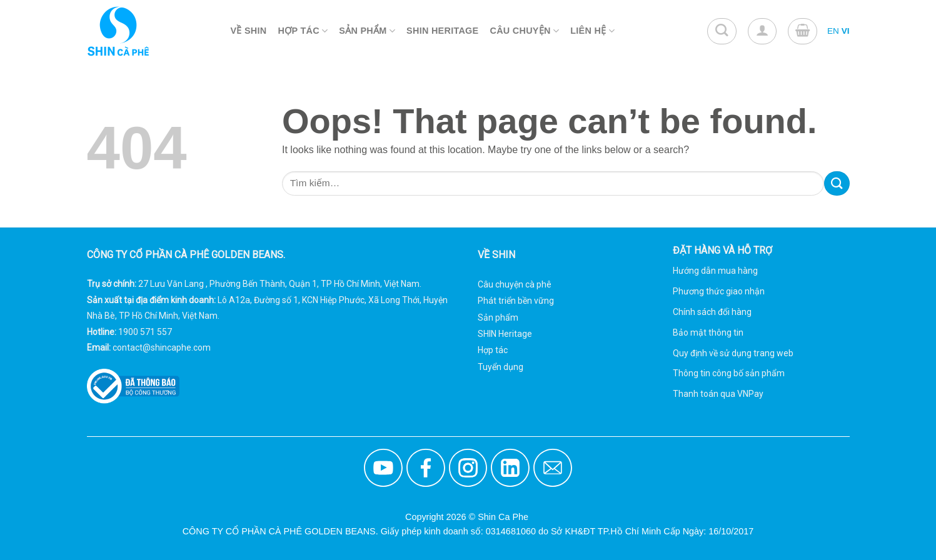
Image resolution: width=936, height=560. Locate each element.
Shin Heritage (442, 31)
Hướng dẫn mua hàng (715, 271)
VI (846, 31)
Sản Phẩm (367, 31)
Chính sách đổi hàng (712, 312)
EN (833, 31)
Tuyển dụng (501, 367)
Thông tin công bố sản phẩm (729, 373)
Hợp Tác (303, 31)
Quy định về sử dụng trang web (733, 353)
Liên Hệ (592, 31)
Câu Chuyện (525, 31)
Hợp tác (493, 350)
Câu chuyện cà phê (515, 284)
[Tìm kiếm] (722, 32)
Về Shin (249, 31)
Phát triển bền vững (516, 301)
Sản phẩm (498, 317)
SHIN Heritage (505, 334)
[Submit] (837, 183)
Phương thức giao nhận (719, 291)
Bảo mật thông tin (708, 332)
